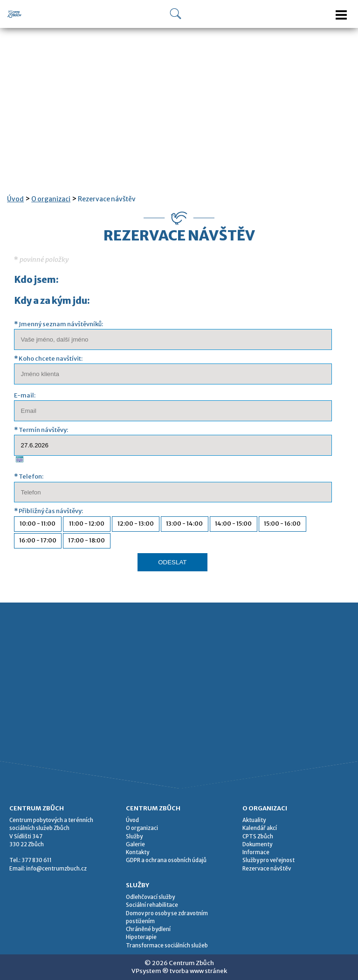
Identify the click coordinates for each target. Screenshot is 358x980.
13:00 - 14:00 (184, 524)
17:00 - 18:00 (86, 540)
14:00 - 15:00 (233, 524)
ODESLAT (172, 562)
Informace (256, 852)
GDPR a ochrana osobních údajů (166, 860)
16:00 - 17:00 (38, 540)
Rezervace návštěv (107, 199)
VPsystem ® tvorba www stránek (179, 971)
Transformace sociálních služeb (167, 946)
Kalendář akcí (260, 828)
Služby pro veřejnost (268, 860)
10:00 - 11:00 (38, 524)
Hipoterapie (141, 937)
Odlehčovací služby (150, 897)
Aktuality (254, 820)
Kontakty (138, 852)
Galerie (135, 844)
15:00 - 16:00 (282, 524)
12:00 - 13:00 (136, 524)
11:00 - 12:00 (87, 524)
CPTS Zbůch (258, 836)
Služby (134, 836)
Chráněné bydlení (148, 929)
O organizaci (51, 199)
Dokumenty (257, 844)
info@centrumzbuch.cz (56, 869)
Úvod (15, 199)
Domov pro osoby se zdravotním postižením (167, 917)
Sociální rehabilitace (152, 905)
